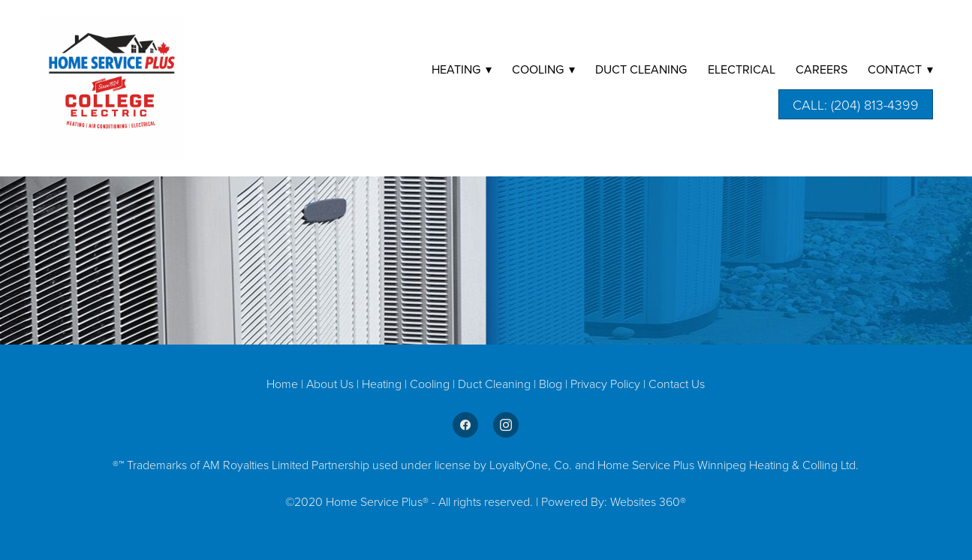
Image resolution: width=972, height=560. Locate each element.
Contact (900, 69)
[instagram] (506, 425)
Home (284, 384)
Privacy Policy (605, 384)
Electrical (742, 69)
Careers (822, 69)
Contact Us (677, 384)
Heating (383, 384)
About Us (330, 384)
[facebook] (465, 425)
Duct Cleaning (494, 384)
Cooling (431, 384)
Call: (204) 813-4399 (856, 104)
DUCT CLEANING (641, 69)
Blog (552, 384)
